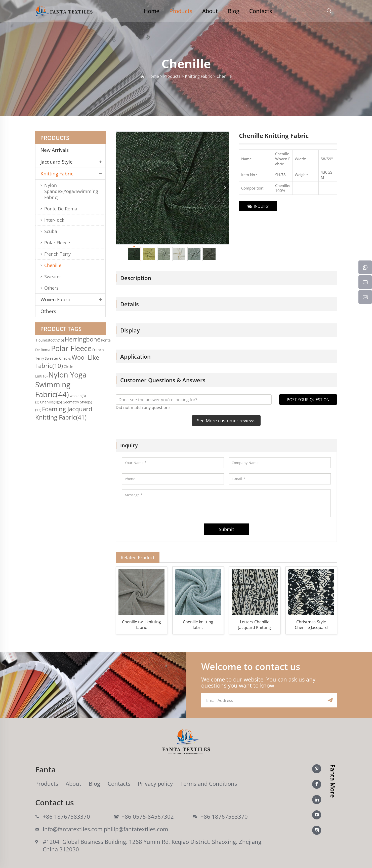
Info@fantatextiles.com (73, 829)
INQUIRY (258, 206)
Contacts (261, 11)
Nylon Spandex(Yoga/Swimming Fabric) (71, 191)
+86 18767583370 (66, 816)
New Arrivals (56, 150)
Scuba (51, 231)
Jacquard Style (57, 162)
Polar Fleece (57, 243)
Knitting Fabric (57, 174)
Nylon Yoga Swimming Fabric (61, 384)
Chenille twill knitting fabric (141, 625)
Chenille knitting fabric (198, 625)
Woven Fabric (56, 299)
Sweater (53, 277)
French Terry (57, 254)
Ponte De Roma (61, 209)
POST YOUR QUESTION (308, 400)
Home (152, 11)
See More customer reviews (226, 421)
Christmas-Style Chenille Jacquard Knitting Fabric (311, 625)
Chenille (53, 265)
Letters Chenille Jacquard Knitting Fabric (255, 625)
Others (51, 288)
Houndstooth (50, 340)
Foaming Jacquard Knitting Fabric (64, 413)
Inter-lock (54, 220)
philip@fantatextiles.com (136, 829)
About (210, 11)
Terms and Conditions (209, 783)
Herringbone (82, 339)
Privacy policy (155, 783)
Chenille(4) (51, 402)
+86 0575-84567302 (148, 816)
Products (181, 11)
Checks (65, 358)
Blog (234, 11)
